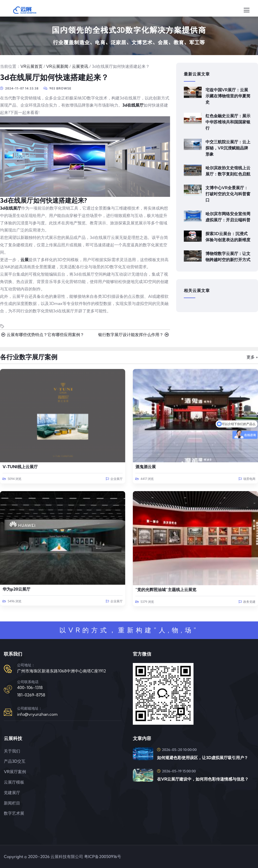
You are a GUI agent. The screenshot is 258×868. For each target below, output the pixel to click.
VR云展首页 (31, 66)
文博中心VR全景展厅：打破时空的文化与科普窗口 (228, 194)
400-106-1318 (30, 687)
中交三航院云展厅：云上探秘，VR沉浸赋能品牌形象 (228, 148)
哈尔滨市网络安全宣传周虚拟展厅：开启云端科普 (228, 217)
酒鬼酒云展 (146, 467)
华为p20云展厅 (16, 589)
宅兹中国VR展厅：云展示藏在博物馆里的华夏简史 (228, 96)
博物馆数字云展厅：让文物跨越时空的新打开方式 (228, 257)
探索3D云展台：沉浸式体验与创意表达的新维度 (228, 237)
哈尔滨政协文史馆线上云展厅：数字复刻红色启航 (228, 171)
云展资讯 (80, 66)
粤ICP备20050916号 (103, 857)
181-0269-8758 (31, 695)
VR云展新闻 (57, 66)
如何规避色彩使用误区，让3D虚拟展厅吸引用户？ (203, 758)
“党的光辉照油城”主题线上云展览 (166, 590)
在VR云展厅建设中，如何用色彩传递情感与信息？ (203, 779)
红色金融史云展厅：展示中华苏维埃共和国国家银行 (228, 122)
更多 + (252, 357)
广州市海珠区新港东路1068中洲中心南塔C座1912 (62, 671)
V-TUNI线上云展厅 (20, 467)
